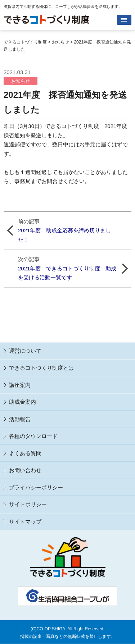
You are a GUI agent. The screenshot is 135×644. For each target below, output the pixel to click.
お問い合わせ (25, 470)
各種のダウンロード (33, 436)
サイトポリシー (28, 504)
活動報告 (20, 419)
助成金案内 (22, 402)
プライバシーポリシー (36, 487)
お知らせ (21, 81)
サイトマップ (25, 522)
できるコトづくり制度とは (41, 368)
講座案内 (20, 385)
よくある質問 (25, 453)
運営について (25, 351)
